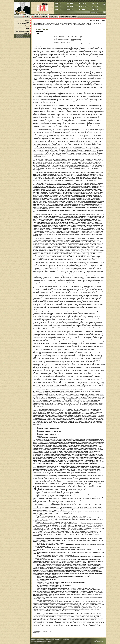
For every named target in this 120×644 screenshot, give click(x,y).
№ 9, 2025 (82, 9)
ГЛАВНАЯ (27, 17)
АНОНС (28, 29)
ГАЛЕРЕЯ (28, 33)
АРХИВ (28, 27)
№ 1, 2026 (70, 6)
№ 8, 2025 (95, 3)
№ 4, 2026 (58, 6)
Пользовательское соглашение (38, 640)
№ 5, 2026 (58, 3)
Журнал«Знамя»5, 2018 (97, 20)
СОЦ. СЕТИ (53, 17)
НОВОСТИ (28, 22)
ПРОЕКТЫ (28, 25)
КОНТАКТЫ (44, 17)
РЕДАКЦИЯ (36, 17)
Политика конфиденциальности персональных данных (57, 640)
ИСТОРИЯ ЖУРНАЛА (25, 19)
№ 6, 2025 (95, 9)
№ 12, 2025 (70, 9)
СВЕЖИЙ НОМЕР (26, 30)
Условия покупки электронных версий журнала (41, 642)
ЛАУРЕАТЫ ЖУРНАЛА (25, 24)
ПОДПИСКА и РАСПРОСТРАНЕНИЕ (68, 17)
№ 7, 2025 (95, 6)
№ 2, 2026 (70, 3)
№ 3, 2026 (58, 9)
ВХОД (26, 36)
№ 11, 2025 (82, 3)
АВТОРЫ (28, 21)
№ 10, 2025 (82, 6)
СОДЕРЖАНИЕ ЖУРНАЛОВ (24, 32)
